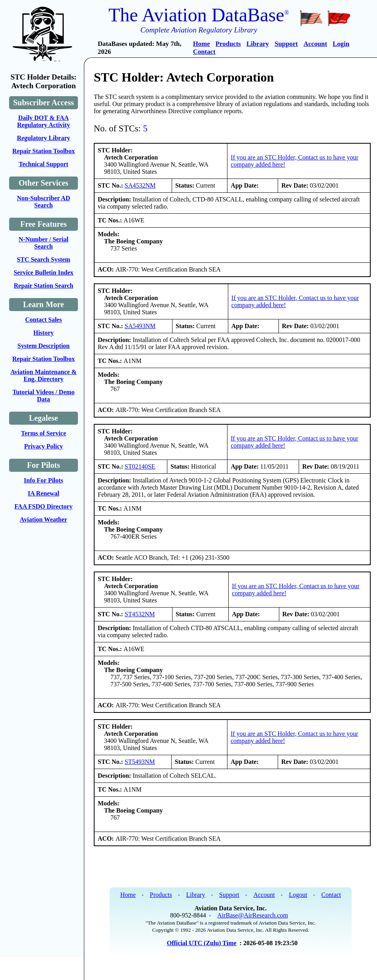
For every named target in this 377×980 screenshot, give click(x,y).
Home (202, 44)
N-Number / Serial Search (44, 243)
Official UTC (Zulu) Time (202, 943)
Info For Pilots (43, 480)
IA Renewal (44, 493)
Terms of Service (44, 433)
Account (315, 44)
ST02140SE (140, 466)
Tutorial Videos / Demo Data (43, 396)
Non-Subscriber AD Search (44, 202)
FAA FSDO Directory (44, 506)
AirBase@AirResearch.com (253, 915)
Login (341, 44)
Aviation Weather (44, 519)
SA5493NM (140, 326)
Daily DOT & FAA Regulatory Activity (44, 121)
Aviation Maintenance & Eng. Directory (44, 375)
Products (228, 44)
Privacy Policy (44, 446)
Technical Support (43, 164)
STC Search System (44, 259)
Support (286, 44)
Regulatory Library (44, 138)
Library (258, 44)
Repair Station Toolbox (44, 151)
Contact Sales (44, 320)
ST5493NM (140, 762)
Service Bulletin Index (43, 273)
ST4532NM (140, 614)
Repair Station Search (44, 286)
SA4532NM (140, 185)
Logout (298, 895)
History (44, 333)
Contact (204, 52)
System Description (44, 346)
